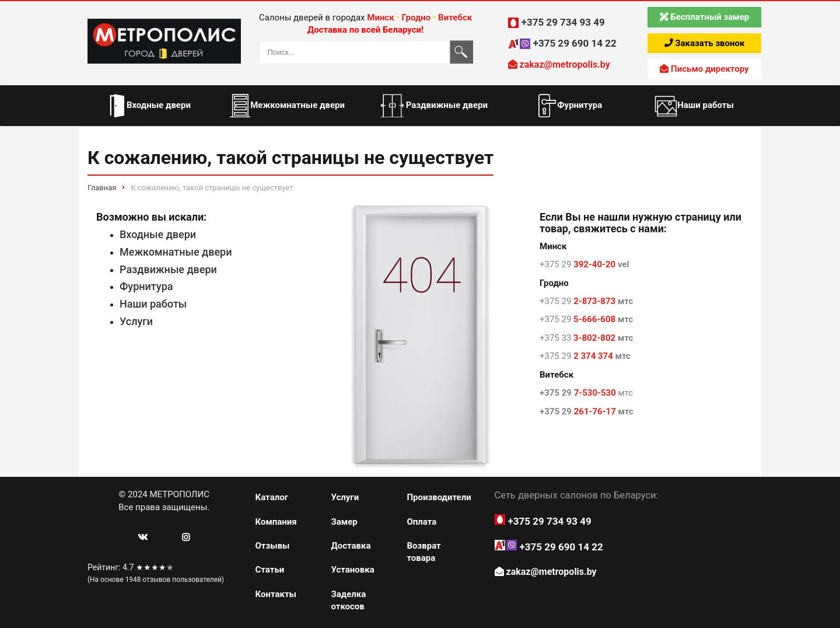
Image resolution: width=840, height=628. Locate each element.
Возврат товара (423, 552)
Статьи (270, 570)
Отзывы (273, 546)
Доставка (351, 546)
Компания (276, 522)
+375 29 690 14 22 (575, 43)
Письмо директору (704, 69)
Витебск (455, 18)
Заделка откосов (348, 600)
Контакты (276, 594)
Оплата (421, 522)
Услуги (136, 321)
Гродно (416, 18)
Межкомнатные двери (176, 252)
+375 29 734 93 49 (563, 22)
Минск (380, 18)
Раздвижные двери (168, 269)
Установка (352, 570)
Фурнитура (146, 286)
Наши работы (153, 304)
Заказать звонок (705, 43)
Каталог (272, 497)
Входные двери (158, 234)
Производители (437, 497)
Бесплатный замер (704, 17)
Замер (344, 522)
